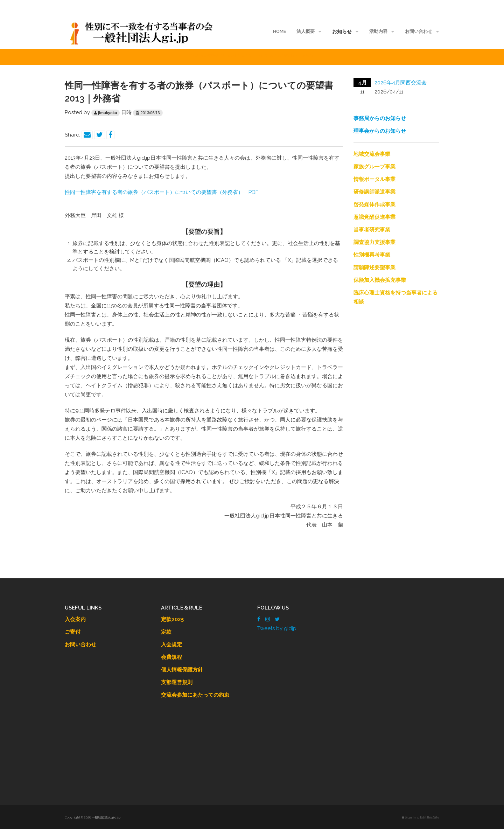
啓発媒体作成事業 (374, 204)
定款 (166, 632)
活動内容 (378, 31)
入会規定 (171, 645)
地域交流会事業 (372, 154)
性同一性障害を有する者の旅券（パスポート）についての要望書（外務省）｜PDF (162, 192)
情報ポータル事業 (374, 179)
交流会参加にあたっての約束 (195, 695)
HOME (279, 31)
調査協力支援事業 (374, 242)
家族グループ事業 (374, 167)
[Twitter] (277, 619)
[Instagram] (268, 619)
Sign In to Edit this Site (421, 817)
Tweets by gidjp (277, 628)
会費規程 (171, 657)
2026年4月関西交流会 (401, 83)
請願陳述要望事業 (374, 267)
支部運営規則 (177, 682)
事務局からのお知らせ (380, 118)
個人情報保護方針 (182, 670)
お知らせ (342, 32)
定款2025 (172, 619)
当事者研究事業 (372, 230)
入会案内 (75, 619)
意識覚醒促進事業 (374, 217)
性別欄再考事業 (372, 255)
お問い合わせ (419, 31)
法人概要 (306, 31)
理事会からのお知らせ (380, 131)
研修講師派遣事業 (374, 192)
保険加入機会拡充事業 (380, 280)
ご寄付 (73, 632)
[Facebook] (259, 619)
